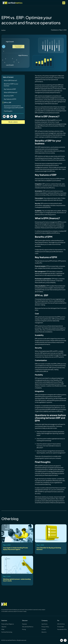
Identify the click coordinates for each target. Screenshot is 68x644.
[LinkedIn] (62, 640)
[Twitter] (65, 640)
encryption (46, 205)
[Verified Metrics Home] (13, 3)
